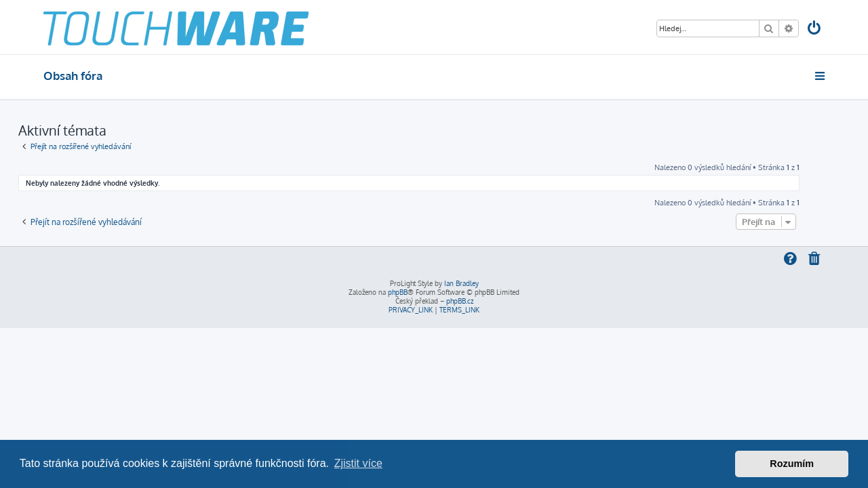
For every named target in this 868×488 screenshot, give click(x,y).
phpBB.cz (460, 301)
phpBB (398, 292)
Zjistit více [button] (358, 463)
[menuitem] (815, 29)
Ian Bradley (461, 283)
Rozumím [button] (792, 464)
